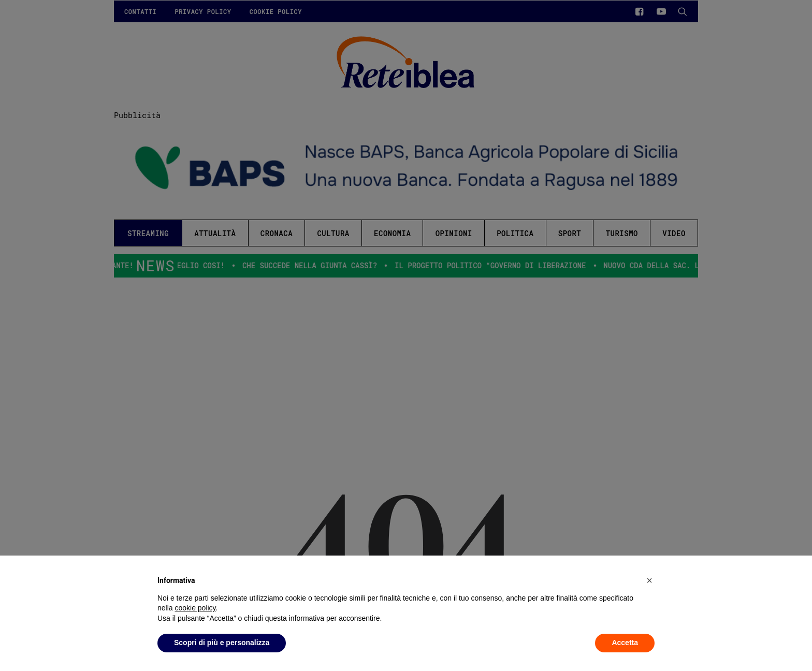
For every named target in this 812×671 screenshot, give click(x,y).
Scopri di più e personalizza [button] (222, 643)
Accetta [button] (625, 643)
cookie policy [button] (195, 608)
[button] (649, 580)
